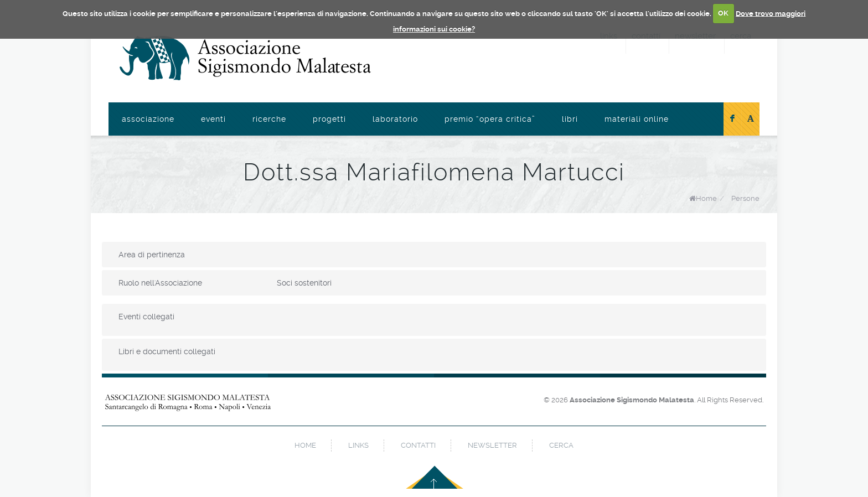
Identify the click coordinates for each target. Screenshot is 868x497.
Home (706, 198)
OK (723, 13)
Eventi (213, 119)
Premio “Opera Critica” (490, 119)
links (358, 445)
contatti (418, 445)
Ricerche (269, 119)
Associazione (148, 119)
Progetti (329, 119)
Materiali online (637, 119)
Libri (570, 119)
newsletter (492, 445)
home (305, 445)
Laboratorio (395, 119)
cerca (561, 445)
